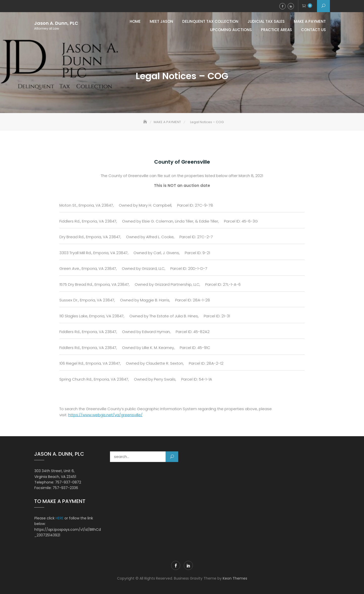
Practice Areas (276, 30)
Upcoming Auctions (231, 30)
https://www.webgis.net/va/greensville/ (105, 415)
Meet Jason (161, 21)
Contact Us (313, 30)
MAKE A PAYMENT (310, 21)
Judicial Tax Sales (266, 21)
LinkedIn (291, 6)
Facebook (282, 6)
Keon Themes (235, 578)
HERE (60, 518)
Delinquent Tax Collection (210, 21)
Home (135, 21)
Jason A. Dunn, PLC (56, 23)
